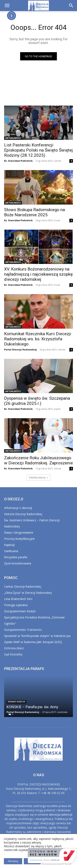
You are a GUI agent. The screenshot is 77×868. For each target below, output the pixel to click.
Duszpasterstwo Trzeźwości (23, 630)
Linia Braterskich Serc (18, 599)
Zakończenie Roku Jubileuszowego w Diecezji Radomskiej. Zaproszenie (38, 460)
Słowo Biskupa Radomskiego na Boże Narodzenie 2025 (34, 212)
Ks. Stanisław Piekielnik (18, 161)
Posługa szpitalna (16, 605)
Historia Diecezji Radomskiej (23, 514)
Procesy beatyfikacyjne (19, 539)
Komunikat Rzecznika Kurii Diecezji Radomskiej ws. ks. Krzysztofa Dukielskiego (38, 339)
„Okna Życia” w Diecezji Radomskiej (28, 593)
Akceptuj (13, 861)
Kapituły (9, 545)
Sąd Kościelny (13, 654)
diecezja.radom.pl (61, 814)
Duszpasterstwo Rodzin (20, 611)
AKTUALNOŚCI (13, 138)
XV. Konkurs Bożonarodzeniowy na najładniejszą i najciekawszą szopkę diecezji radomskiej (38, 274)
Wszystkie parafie (16, 557)
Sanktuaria (11, 551)
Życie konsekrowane (18, 563)
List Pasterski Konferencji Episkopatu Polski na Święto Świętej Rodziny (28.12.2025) (38, 150)
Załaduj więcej (38, 477)
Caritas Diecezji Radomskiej (23, 587)
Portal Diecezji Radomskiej (20, 349)
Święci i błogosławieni (19, 532)
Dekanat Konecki (16, 702)
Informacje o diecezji (18, 508)
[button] (7, 6)
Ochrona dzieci (14, 648)
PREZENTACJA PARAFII (24, 669)
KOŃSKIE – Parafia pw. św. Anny (32, 707)
